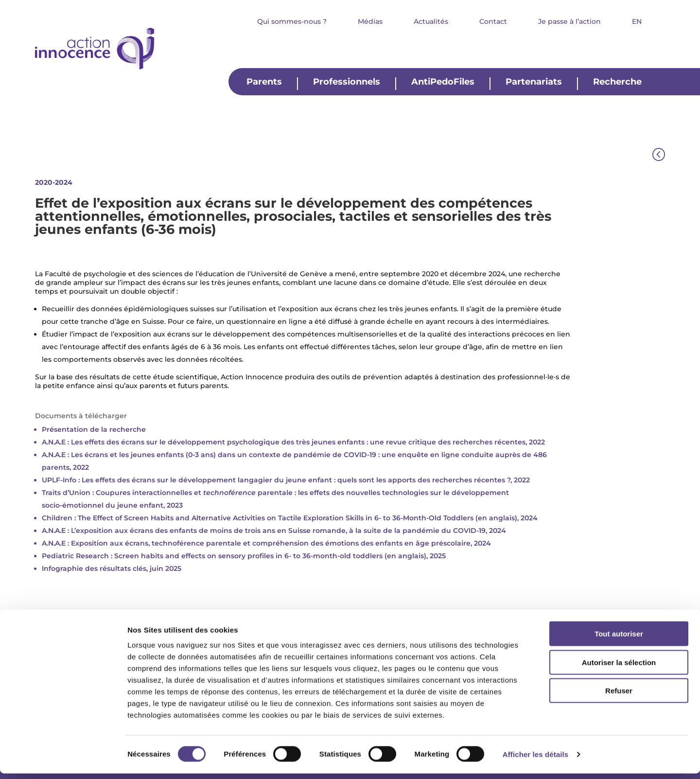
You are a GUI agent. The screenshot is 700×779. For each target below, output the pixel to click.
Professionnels (347, 82)
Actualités (431, 22)
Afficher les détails (535, 760)
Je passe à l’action (569, 22)
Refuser (619, 696)
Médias (370, 22)
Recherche (617, 82)
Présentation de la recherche (94, 429)
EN (637, 22)
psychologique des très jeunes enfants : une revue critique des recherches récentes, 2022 (386, 442)
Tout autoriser (619, 639)
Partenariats (534, 82)
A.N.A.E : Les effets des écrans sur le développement (134, 442)
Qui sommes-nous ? (292, 22)
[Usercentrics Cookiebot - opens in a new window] (63, 760)
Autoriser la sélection (619, 668)
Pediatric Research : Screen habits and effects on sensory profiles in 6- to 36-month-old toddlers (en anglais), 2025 (245, 556)
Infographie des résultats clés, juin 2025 (112, 568)
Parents (264, 82)
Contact (493, 22)
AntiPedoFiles (443, 82)
